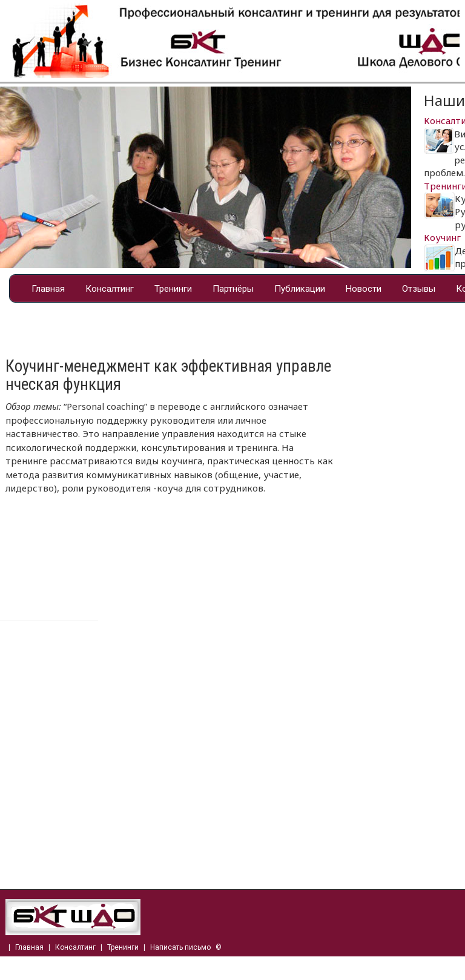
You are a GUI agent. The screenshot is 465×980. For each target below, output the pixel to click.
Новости (364, 289)
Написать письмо (180, 947)
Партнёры (233, 289)
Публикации (300, 289)
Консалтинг (110, 289)
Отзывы (419, 289)
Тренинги (173, 289)
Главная (48, 289)
